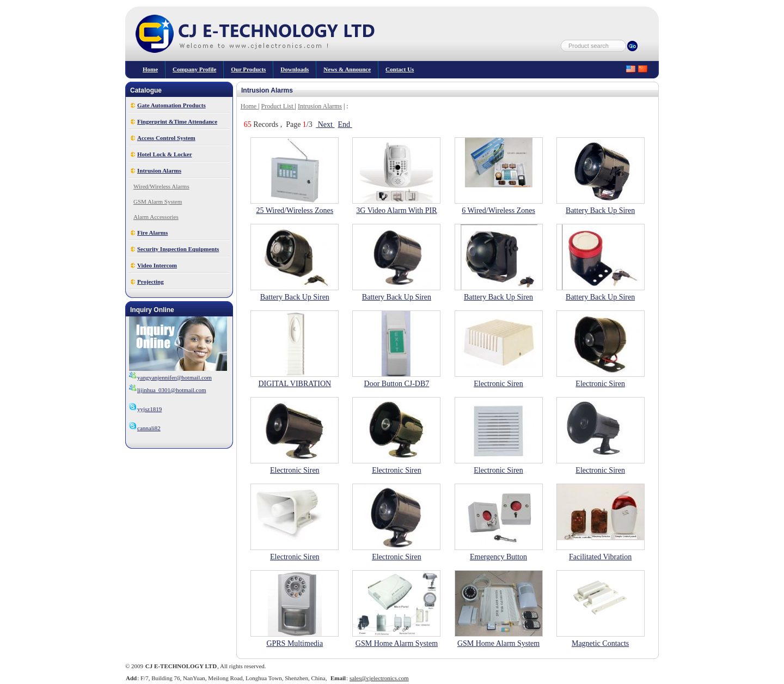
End (345, 124)
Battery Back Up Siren (600, 210)
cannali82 (145, 428)
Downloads (295, 69)
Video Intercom (157, 265)
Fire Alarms (152, 233)
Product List (278, 106)
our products (248, 69)
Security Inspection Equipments (178, 249)
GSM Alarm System (158, 201)
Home (150, 69)
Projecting (151, 282)
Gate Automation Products (171, 105)
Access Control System (166, 138)
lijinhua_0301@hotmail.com (172, 390)
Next (325, 124)
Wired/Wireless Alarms (161, 186)
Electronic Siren (498, 384)
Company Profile (194, 69)
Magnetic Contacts (600, 643)
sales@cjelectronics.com (379, 678)
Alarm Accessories (156, 217)
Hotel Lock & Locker (165, 154)
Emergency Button (498, 557)
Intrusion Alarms (159, 170)
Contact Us (400, 69)
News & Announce (347, 69)
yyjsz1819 (145, 409)
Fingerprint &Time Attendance (177, 121)
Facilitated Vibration (600, 557)
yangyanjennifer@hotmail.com (174, 377)
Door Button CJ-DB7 (397, 384)
